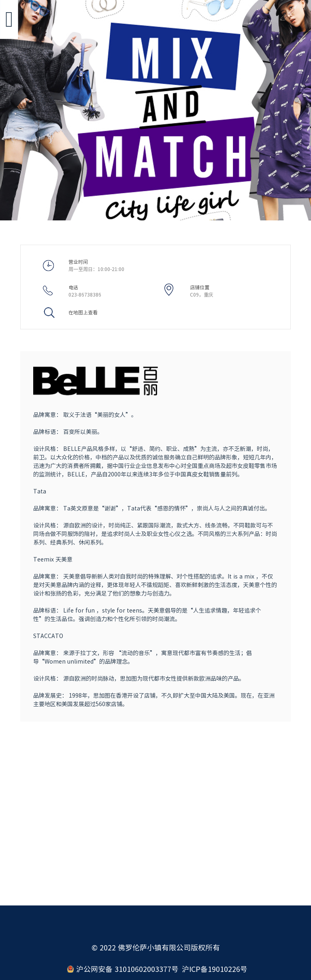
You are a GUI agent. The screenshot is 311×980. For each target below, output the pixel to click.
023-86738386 (85, 295)
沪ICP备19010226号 (215, 969)
